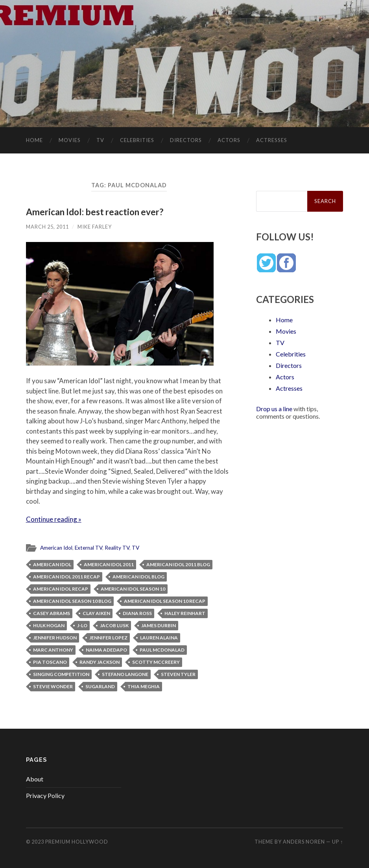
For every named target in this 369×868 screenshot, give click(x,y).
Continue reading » (54, 519)
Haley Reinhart (185, 613)
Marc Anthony (53, 650)
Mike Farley (95, 227)
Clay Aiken (96, 613)
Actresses (272, 140)
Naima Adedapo (106, 650)
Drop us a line (274, 409)
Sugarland (100, 686)
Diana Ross (137, 613)
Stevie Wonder (53, 686)
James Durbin (159, 625)
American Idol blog (138, 577)
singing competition (61, 674)
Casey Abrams (52, 613)
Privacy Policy (45, 795)
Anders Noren (304, 842)
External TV (89, 548)
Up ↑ (338, 842)
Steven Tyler (178, 674)
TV (100, 140)
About (35, 779)
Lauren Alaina (159, 638)
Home (34, 140)
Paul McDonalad (162, 650)
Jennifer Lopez (108, 638)
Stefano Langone (125, 674)
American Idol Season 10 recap (165, 601)
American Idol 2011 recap (66, 577)
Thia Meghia (144, 686)
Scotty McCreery (156, 662)
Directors (186, 140)
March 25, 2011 (47, 227)
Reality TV (117, 548)
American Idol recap (61, 589)
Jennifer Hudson (55, 638)
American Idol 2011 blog (178, 564)
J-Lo (82, 625)
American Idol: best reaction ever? (95, 212)
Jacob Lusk (114, 625)
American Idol (56, 548)
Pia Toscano (50, 662)
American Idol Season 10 (133, 589)
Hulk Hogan (49, 625)
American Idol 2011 (109, 564)
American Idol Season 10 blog (72, 601)
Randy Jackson (100, 662)
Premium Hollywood (77, 842)
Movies (70, 140)
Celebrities (137, 140)
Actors (229, 140)
